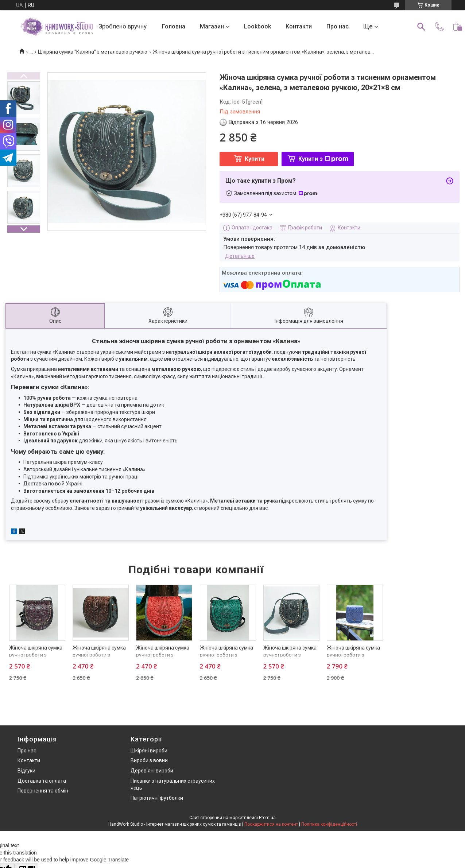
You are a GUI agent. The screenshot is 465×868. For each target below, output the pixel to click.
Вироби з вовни (149, 760)
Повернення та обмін (43, 791)
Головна (174, 26)
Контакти (299, 26)
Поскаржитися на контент (271, 824)
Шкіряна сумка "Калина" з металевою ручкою (93, 52)
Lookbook (257, 26)
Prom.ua (267, 818)
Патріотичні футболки (157, 798)
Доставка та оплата (42, 781)
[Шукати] (421, 27)
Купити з (323, 159)
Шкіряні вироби (149, 751)
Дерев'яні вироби (152, 771)
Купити (255, 159)
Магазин (212, 26)
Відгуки (26, 771)
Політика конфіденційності (329, 824)
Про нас (338, 26)
